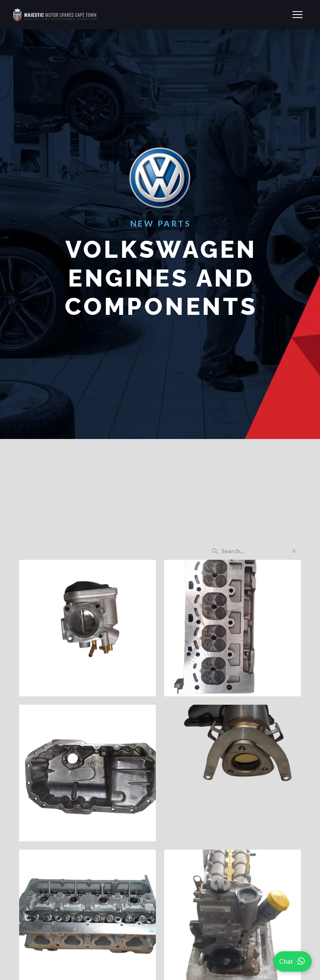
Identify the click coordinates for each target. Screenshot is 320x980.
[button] (297, 15)
